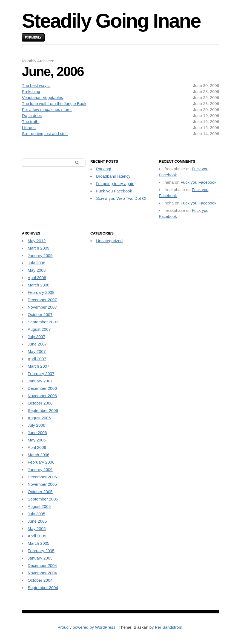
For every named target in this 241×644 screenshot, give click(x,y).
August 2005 (39, 506)
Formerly (33, 37)
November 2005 (42, 484)
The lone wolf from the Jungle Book (54, 103)
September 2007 (43, 322)
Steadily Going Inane (111, 21)
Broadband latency (113, 176)
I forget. (29, 128)
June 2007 (37, 344)
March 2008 (38, 285)
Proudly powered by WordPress (86, 627)
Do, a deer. (32, 115)
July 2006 (36, 425)
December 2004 (42, 565)
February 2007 (41, 374)
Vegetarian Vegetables (42, 97)
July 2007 (36, 337)
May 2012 (37, 241)
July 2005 (36, 514)
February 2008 (41, 292)
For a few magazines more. (47, 109)
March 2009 (38, 248)
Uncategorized (109, 241)
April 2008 (37, 278)
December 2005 (42, 477)
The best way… (36, 85)
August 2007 (39, 329)
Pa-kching (31, 91)
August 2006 (39, 418)
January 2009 (40, 255)
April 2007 (37, 359)
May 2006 (37, 440)
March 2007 (38, 366)
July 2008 (36, 263)
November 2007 (42, 307)
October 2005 (40, 492)
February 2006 (41, 462)
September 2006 (43, 410)
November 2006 (42, 396)
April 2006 (37, 447)
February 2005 (41, 551)
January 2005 (40, 558)
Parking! (104, 169)
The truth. (31, 122)
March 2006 (38, 455)
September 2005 (43, 499)
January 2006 (40, 469)
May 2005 (37, 529)
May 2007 (37, 351)
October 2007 (40, 314)
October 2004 (40, 580)
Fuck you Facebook (114, 191)
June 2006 (37, 433)
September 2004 (43, 588)
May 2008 (37, 270)
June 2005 (37, 521)
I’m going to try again (115, 184)
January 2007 (40, 381)
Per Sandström (168, 627)
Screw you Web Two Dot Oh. (122, 198)
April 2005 (37, 536)
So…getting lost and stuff (45, 134)
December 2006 (42, 388)
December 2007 (42, 300)
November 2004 (42, 573)
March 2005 (38, 543)
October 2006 (40, 403)
